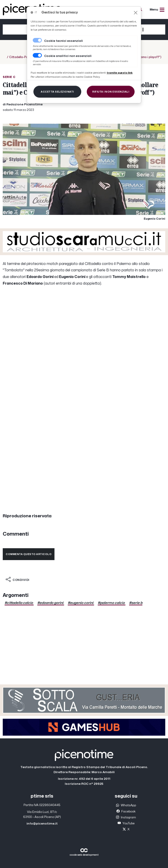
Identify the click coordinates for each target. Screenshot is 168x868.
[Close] (136, 13)
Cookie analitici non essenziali (68, 56)
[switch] (37, 55)
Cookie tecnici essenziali (64, 41)
